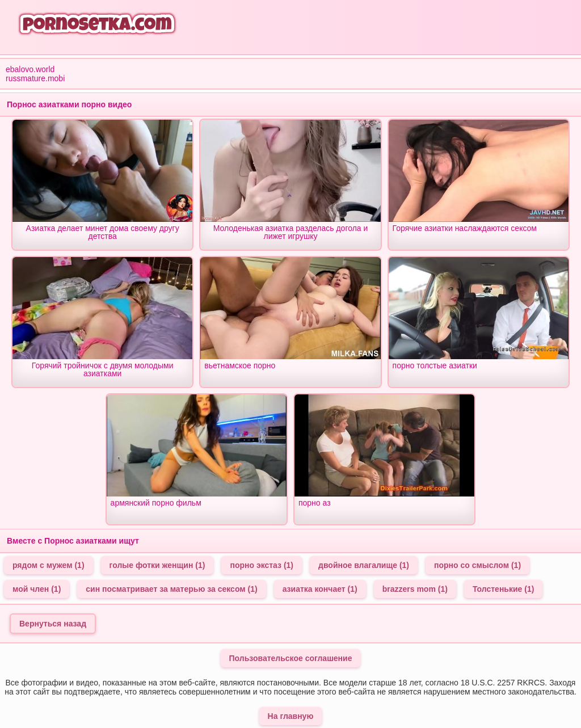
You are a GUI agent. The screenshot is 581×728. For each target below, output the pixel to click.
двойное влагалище (364, 565)
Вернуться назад (53, 624)
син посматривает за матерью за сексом (171, 589)
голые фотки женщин (157, 565)
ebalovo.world (30, 69)
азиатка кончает (320, 589)
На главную (291, 716)
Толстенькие (504, 589)
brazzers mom (415, 589)
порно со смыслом (477, 565)
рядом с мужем (49, 565)
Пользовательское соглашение (291, 658)
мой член (37, 589)
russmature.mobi (35, 78)
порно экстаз (262, 565)
